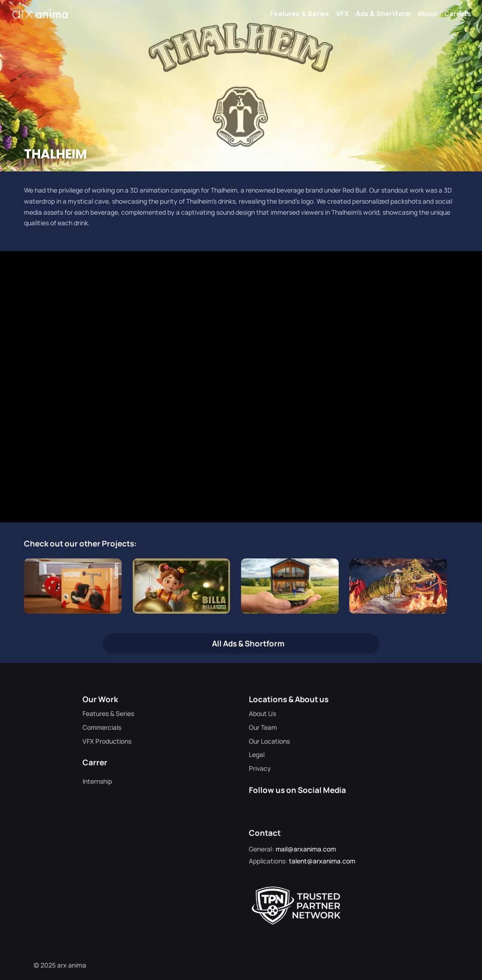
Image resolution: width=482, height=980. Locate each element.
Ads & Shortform (383, 14)
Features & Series (300, 14)
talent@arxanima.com (322, 861)
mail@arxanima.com (306, 849)
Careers (458, 14)
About (427, 14)
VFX (342, 14)
